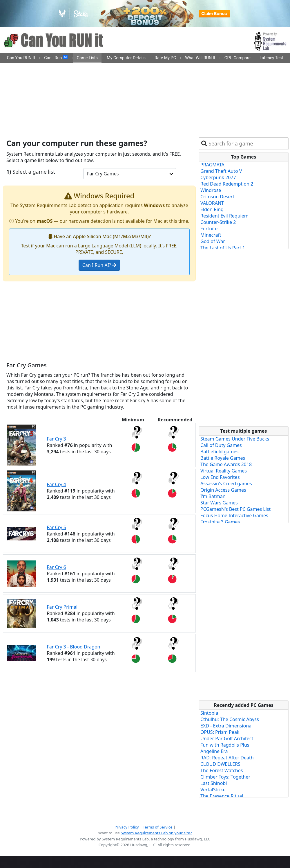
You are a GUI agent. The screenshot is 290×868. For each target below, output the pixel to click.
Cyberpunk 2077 (218, 177)
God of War (213, 241)
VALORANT (212, 203)
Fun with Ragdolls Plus (225, 745)
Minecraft (211, 235)
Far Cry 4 (57, 484)
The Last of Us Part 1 (223, 248)
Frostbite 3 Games (220, 522)
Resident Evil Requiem (224, 216)
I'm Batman (213, 496)
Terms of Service (158, 827)
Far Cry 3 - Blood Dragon (74, 647)
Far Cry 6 (57, 567)
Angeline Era (214, 751)
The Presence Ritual (222, 796)
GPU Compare (238, 58)
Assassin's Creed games (226, 484)
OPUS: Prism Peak (220, 732)
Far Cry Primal (62, 607)
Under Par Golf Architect (227, 738)
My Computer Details (126, 58)
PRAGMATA (212, 165)
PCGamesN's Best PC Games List (235, 509)
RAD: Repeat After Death (227, 758)
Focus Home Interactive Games (234, 515)
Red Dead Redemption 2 (227, 184)
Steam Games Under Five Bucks (235, 439)
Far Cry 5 (57, 527)
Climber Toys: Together (225, 777)
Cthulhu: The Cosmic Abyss (230, 719)
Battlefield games (219, 452)
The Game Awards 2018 (226, 464)
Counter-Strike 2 (218, 222)
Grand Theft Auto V (221, 171)
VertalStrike (213, 790)
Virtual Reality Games (224, 471)
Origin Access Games (223, 490)
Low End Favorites (220, 477)
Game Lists (87, 58)
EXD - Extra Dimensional (226, 726)
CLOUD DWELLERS (220, 764)
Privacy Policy (127, 827)
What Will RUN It (200, 58)
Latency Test (271, 58)
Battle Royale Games (223, 458)
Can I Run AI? (99, 265)
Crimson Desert (217, 197)
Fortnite (209, 229)
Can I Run (56, 58)
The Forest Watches (222, 770)
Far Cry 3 (57, 439)
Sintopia (209, 713)
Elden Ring (212, 209)
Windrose (211, 190)
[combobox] (247, 144)
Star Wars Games (219, 503)
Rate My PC (165, 58)
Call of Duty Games (221, 445)
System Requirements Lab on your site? (156, 833)
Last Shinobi (214, 783)
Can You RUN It (21, 58)
